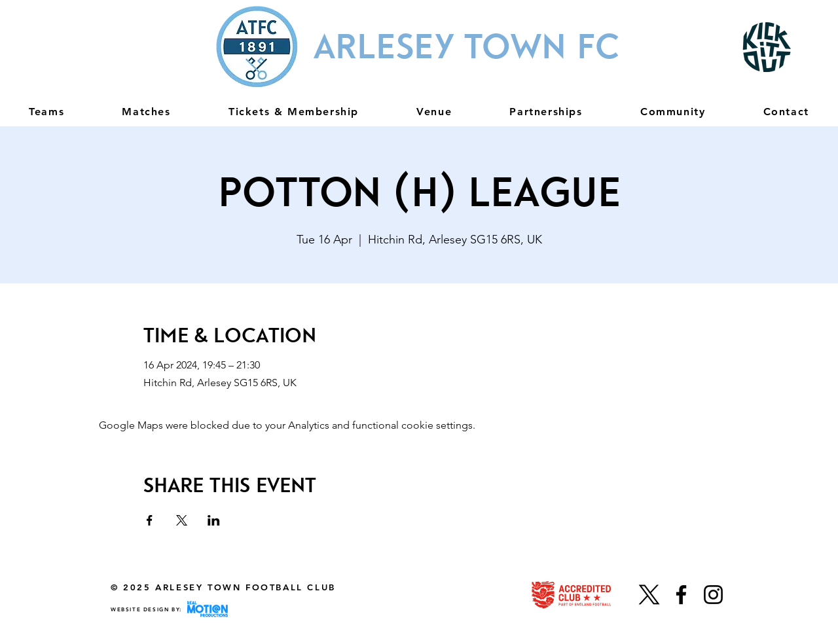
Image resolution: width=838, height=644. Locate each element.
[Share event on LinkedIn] (214, 520)
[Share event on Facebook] (150, 520)
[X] (649, 595)
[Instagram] (713, 595)
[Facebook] (681, 595)
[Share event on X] (182, 520)
